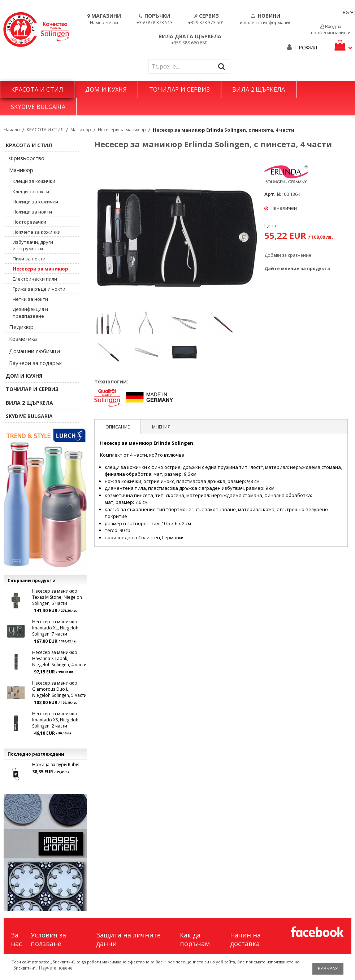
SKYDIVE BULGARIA (38, 107)
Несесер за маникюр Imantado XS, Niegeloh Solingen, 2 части (55, 720)
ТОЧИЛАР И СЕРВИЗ (179, 89)
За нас (16, 939)
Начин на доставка (245, 939)
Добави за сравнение (288, 255)
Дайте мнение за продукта (297, 269)
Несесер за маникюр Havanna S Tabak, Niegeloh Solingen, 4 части (59, 658)
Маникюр (81, 130)
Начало (12, 130)
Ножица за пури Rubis (56, 764)
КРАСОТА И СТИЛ (37, 89)
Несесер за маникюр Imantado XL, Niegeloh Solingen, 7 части (55, 628)
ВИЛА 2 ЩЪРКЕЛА (259, 89)
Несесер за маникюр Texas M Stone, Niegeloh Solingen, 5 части (57, 597)
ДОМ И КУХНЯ (106, 89)
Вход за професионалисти (331, 30)
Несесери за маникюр (122, 130)
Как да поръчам (195, 939)
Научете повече (55, 968)
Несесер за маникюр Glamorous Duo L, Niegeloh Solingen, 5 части (59, 689)
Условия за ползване (48, 939)
